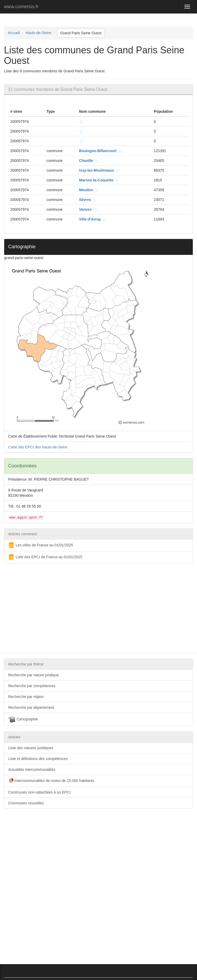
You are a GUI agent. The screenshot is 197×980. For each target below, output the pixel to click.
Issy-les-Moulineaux (99, 170)
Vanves (88, 209)
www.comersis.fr (21, 7)
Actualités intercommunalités (32, 770)
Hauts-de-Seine (38, 33)
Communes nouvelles (26, 803)
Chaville (89, 161)
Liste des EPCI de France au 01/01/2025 (45, 557)
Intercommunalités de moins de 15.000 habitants (51, 781)
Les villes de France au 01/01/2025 (41, 545)
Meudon (89, 190)
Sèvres (88, 200)
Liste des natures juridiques (31, 748)
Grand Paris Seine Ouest (81, 33)
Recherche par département (31, 707)
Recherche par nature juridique (33, 675)
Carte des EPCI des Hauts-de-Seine (38, 447)
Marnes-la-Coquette (99, 180)
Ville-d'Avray (93, 219)
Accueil (14, 33)
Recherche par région (26, 697)
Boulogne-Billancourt (100, 151)
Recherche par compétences (32, 686)
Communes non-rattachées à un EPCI (39, 792)
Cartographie (23, 719)
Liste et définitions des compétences (38, 759)
